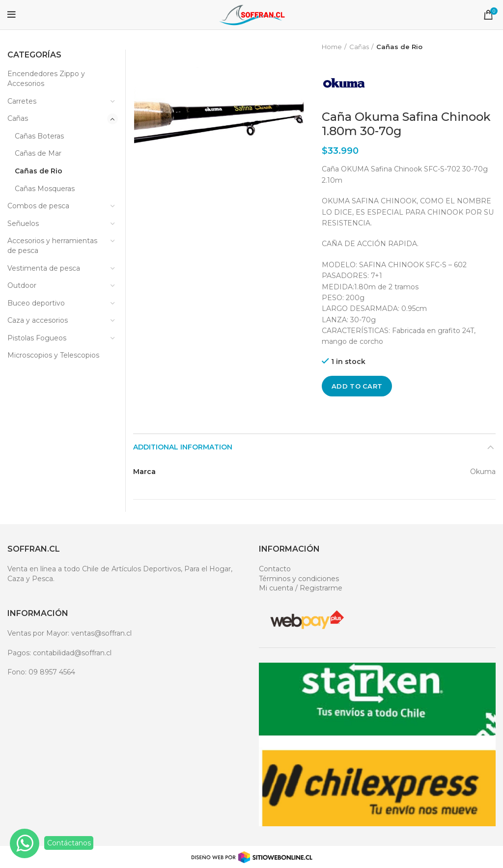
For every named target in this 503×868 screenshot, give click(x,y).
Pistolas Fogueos (37, 338)
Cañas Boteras (39, 136)
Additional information (183, 447)
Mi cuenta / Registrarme (301, 588)
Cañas (359, 47)
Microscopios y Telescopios (53, 355)
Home (332, 47)
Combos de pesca (38, 206)
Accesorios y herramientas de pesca (52, 246)
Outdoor (22, 285)
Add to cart (357, 386)
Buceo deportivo (36, 303)
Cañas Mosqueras (45, 189)
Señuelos (23, 224)
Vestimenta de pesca (44, 268)
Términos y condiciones (299, 579)
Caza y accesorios (38, 320)
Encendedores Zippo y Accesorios (46, 79)
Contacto (275, 569)
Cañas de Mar (38, 153)
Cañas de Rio (399, 47)
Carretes (22, 101)
